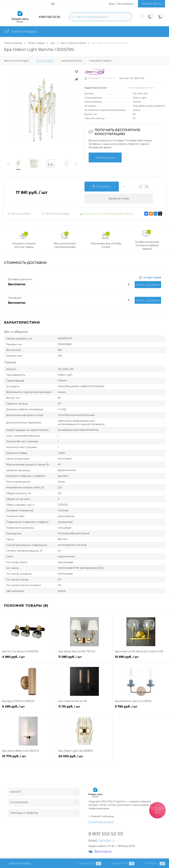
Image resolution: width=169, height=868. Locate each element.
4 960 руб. (28, 659)
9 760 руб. (141, 708)
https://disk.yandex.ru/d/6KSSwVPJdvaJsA (81, 386)
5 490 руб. (28, 708)
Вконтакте (100, 852)
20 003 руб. (84, 758)
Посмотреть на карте (101, 822)
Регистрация (125, 4)
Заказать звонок (152, 4)
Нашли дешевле (19, 214)
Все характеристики (141, 88)
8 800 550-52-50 (50, 17)
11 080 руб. (84, 659)
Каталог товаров (20, 32)
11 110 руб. (84, 708)
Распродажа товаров (157, 810)
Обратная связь (17, 864)
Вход (112, 4)
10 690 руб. (141, 659)
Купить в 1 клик (119, 199)
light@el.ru (107, 841)
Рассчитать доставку (55, 214)
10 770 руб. (28, 758)
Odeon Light (140, 98)
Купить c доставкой (148, 285)
